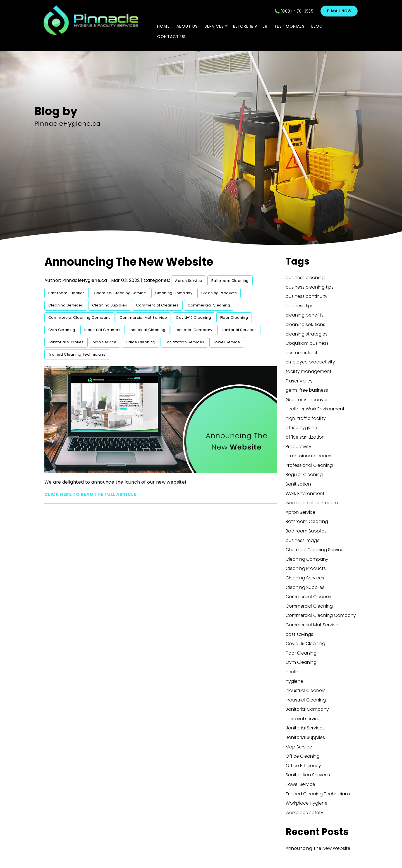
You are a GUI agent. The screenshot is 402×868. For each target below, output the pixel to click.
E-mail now (339, 11)
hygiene (294, 681)
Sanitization (298, 484)
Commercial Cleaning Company (79, 318)
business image (303, 540)
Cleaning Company (174, 293)
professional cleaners (309, 456)
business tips (300, 306)
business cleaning (305, 278)
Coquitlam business (307, 343)
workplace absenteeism (312, 503)
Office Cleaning (141, 342)
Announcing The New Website (129, 262)
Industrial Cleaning (148, 330)
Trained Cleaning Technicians (77, 354)
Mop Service (105, 342)
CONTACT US (171, 37)
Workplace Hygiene (307, 803)
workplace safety (304, 813)
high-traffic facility (306, 418)
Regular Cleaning (304, 475)
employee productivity (310, 362)
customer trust (301, 353)
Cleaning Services (66, 305)
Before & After (250, 26)
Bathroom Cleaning (230, 281)
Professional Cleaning (309, 465)
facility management (308, 371)
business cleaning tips (310, 287)
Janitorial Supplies (66, 342)
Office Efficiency (303, 766)
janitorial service (303, 719)
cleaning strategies (307, 334)
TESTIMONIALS (289, 26)
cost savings (299, 634)
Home (163, 26)
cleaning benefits (305, 315)
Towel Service (227, 342)
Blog (317, 26)
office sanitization (305, 437)
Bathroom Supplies (67, 293)
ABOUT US (187, 26)
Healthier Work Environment (315, 409)
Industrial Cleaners (102, 330)
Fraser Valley (299, 381)
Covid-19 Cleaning (193, 318)
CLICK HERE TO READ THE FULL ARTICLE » (92, 494)
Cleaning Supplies (110, 305)
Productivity (298, 447)
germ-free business (307, 390)
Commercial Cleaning (209, 305)
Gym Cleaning (62, 330)
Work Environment (305, 494)
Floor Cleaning (234, 318)
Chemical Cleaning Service (120, 293)
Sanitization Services (184, 342)
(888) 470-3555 (297, 11)
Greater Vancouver (307, 400)
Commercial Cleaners (157, 305)
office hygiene (301, 428)
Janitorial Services (239, 330)
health (293, 672)
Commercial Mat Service (143, 318)
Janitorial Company (193, 330)
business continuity (307, 296)
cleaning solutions (305, 324)
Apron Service (189, 281)
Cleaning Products (219, 293)
